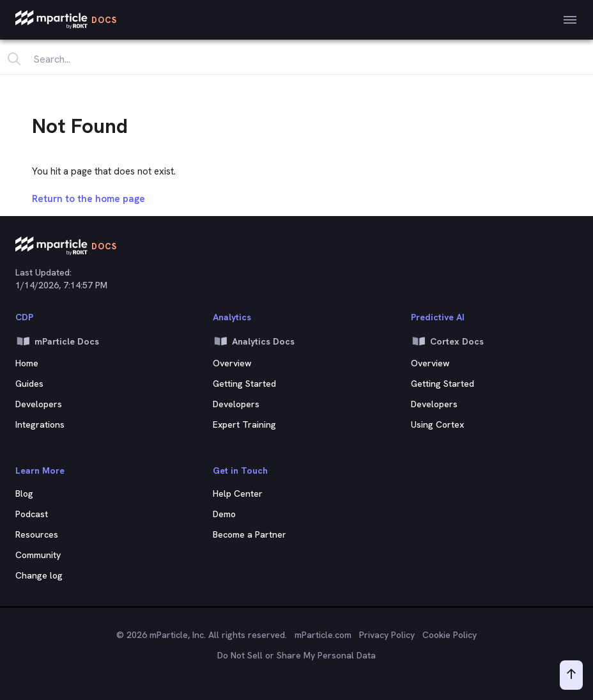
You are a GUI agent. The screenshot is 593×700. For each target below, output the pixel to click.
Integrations (40, 424)
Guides (29, 384)
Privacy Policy (387, 635)
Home (27, 363)
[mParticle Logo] (66, 20)
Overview (232, 363)
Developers (39, 404)
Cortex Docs (447, 341)
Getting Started (244, 384)
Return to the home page (89, 199)
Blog (24, 494)
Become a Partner (250, 534)
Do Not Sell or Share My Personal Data (296, 655)
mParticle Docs (57, 341)
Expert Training (244, 424)
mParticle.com (323, 635)
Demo (224, 514)
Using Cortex (437, 424)
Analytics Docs (254, 341)
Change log (39, 575)
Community (38, 555)
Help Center (238, 494)
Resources (37, 534)
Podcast (32, 514)
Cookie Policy (450, 635)
